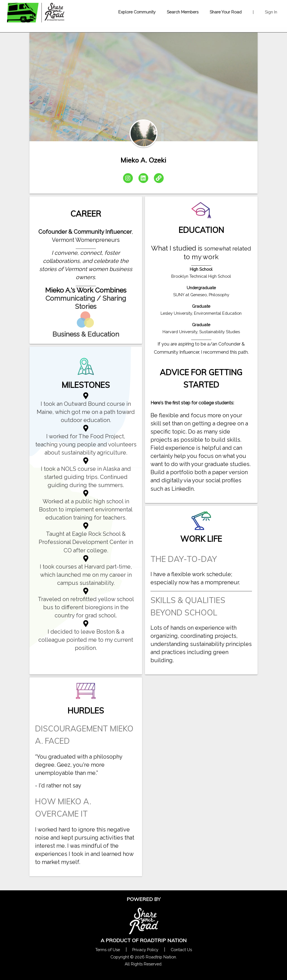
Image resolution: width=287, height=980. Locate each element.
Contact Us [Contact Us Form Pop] (181, 950)
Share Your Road (226, 12)
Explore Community (137, 12)
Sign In (271, 12)
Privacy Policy (145, 950)
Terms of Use (108, 950)
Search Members (183, 12)
